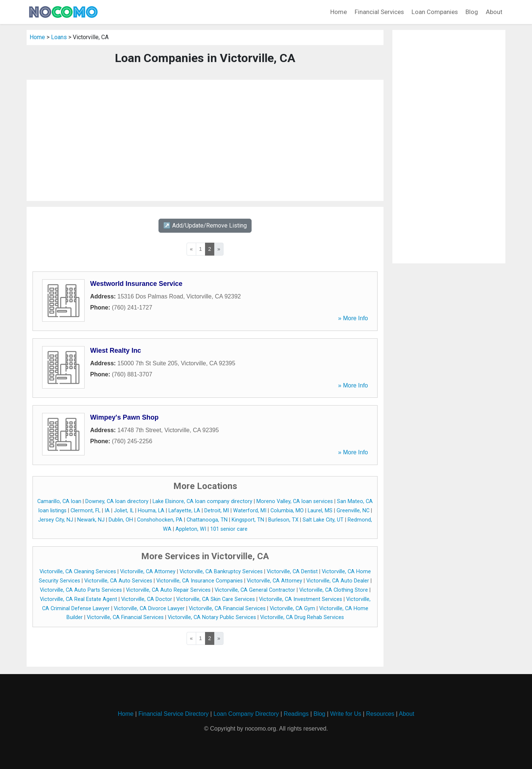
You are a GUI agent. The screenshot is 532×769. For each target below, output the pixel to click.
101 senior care (229, 529)
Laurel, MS (320, 511)
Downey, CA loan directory (117, 501)
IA (107, 511)
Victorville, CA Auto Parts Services (81, 590)
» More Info (353, 318)
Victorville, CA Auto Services (118, 581)
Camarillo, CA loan (59, 501)
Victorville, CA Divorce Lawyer (149, 609)
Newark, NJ (91, 520)
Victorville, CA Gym (292, 609)
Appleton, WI (191, 529)
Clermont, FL (86, 511)
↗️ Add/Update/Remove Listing (205, 225)
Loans (59, 37)
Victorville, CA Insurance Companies (199, 581)
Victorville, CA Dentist (292, 572)
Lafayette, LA (184, 511)
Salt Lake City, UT (323, 520)
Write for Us (346, 714)
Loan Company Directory (246, 714)
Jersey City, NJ (56, 520)
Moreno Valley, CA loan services (295, 501)
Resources (380, 714)
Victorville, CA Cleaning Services (78, 572)
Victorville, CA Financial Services (227, 609)
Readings (296, 714)
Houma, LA (151, 511)
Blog (472, 12)
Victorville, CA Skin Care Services (216, 599)
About (494, 12)
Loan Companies (435, 12)
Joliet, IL (124, 511)
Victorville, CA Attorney (148, 572)
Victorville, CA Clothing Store (334, 590)
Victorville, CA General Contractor (255, 590)
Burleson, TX (283, 520)
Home (339, 12)
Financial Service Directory (173, 714)
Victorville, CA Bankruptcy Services (221, 572)
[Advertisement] (205, 140)
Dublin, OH (121, 520)
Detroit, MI (217, 511)
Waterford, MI (250, 511)
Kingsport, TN (248, 520)
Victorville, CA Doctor (147, 599)
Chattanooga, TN (207, 520)
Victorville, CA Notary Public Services (212, 617)
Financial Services (379, 12)
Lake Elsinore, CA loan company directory (202, 501)
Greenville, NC (353, 511)
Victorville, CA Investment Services (301, 599)
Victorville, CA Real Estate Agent (79, 599)
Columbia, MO (287, 511)
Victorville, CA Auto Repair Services (168, 590)
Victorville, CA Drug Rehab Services (302, 617)
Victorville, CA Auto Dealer (338, 581)
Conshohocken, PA (160, 520)
